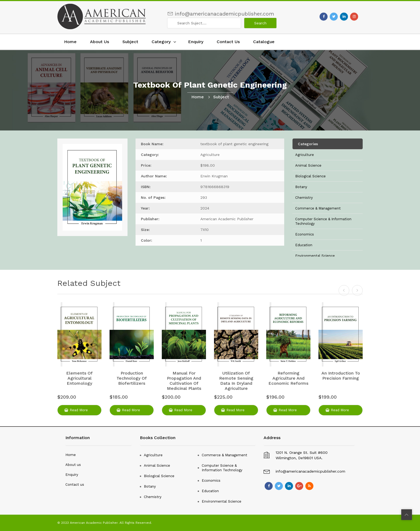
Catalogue (264, 42)
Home (70, 42)
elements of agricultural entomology (79, 378)
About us (73, 465)
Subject (130, 42)
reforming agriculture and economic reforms (288, 378)
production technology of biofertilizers (132, 378)
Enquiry (196, 42)
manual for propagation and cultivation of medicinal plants (184, 381)
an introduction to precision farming (341, 376)
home (198, 97)
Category (161, 42)
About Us (100, 42)
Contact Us (228, 42)
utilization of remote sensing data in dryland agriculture (236, 381)
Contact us (75, 485)
